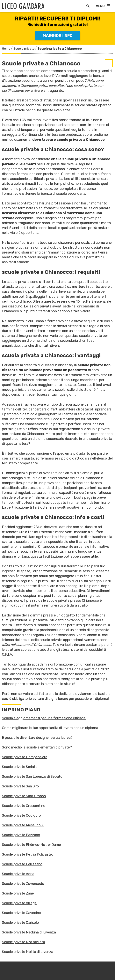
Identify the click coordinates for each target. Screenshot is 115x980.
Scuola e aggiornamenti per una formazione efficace (44, 718)
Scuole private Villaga (19, 903)
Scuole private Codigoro (21, 815)
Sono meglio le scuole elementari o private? (37, 747)
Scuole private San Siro (20, 786)
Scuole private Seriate (20, 767)
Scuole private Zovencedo (23, 884)
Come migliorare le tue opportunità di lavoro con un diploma (50, 728)
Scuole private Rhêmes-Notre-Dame (31, 845)
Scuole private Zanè (18, 893)
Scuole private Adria (18, 874)
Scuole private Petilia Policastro (28, 854)
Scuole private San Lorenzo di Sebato (32, 777)
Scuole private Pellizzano (22, 864)
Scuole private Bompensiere (25, 757)
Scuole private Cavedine (21, 913)
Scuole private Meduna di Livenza (29, 932)
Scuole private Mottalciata (23, 942)
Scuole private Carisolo (20, 923)
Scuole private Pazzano (21, 835)
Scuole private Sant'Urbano (24, 796)
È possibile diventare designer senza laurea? (37, 738)
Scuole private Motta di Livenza (28, 952)
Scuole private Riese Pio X (23, 825)
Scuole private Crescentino (24, 806)
